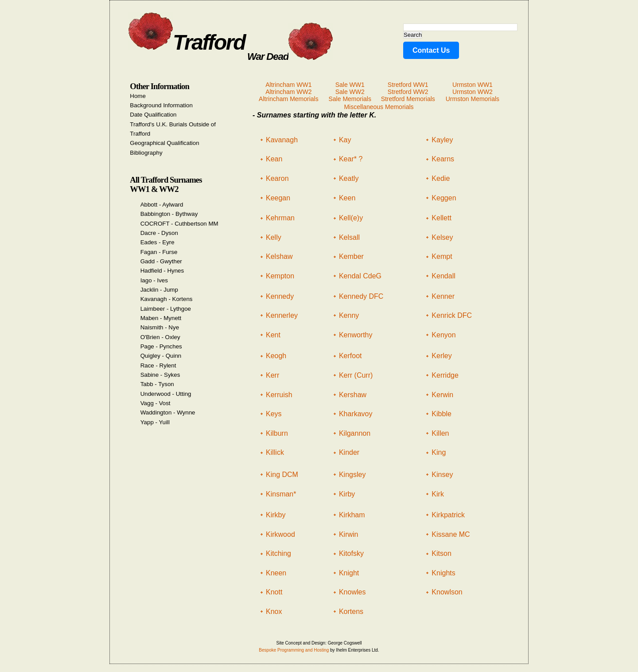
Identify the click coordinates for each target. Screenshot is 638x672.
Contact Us (431, 50)
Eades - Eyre (158, 242)
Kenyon (443, 335)
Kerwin (442, 395)
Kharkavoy (356, 414)
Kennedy (280, 296)
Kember (351, 256)
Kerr (272, 375)
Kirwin (349, 534)
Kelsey (442, 237)
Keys (274, 414)
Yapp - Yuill (155, 422)
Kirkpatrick (448, 515)
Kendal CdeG (360, 276)
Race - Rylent (158, 365)
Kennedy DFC (361, 296)
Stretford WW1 (408, 85)
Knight (349, 573)
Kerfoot (350, 356)
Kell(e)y (351, 218)
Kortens (351, 611)
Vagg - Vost (156, 403)
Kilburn (277, 433)
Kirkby (276, 515)
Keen (347, 198)
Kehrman (280, 218)
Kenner (443, 296)
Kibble (441, 414)
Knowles (352, 592)
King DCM (282, 475)
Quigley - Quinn (161, 356)
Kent (273, 335)
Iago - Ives (154, 280)
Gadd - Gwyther (161, 261)
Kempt (442, 256)
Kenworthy (356, 335)
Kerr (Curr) (356, 375)
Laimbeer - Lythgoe (166, 309)
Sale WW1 (350, 85)
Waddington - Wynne (168, 412)
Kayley (442, 140)
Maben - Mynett (161, 318)
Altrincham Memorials (289, 99)
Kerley (442, 356)
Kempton (280, 276)
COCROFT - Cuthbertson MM (179, 224)
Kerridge (445, 375)
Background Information (161, 105)
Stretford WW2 (408, 92)
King (439, 452)
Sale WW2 (350, 92)
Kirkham (352, 515)
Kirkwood (280, 534)
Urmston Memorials (473, 99)
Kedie (441, 178)
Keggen (444, 198)
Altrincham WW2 (288, 92)
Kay (345, 140)
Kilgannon (355, 433)
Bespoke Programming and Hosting (294, 650)
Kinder (349, 452)
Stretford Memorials (408, 99)
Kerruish (279, 395)
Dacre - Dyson (159, 233)
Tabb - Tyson (157, 384)
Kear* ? (351, 159)
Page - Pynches (161, 346)
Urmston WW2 (473, 92)
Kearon (277, 178)
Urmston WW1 (473, 85)
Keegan (278, 198)
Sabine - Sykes (160, 375)
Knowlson (447, 592)
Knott (274, 592)
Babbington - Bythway (169, 214)
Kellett (441, 218)
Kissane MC (451, 534)
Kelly (274, 237)
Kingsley (352, 475)
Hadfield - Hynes (162, 271)
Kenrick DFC (452, 315)
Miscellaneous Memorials (379, 107)
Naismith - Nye (160, 327)
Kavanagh (282, 140)
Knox (274, 611)
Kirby (347, 494)
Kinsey (442, 475)
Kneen (276, 573)
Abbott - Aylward (162, 205)
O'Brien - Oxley (160, 337)
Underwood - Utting (166, 394)
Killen (440, 433)
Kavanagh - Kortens (167, 299)
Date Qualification (153, 115)
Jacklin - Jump (159, 290)
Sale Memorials (350, 99)
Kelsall (349, 237)
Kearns (443, 159)
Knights (443, 573)
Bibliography (146, 153)
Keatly (349, 178)
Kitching (278, 553)
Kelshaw (279, 256)
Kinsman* (281, 494)
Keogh (276, 356)
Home (138, 96)
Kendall (443, 276)
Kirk (438, 494)
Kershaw (353, 395)
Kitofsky (351, 553)
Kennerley (282, 315)
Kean (274, 159)
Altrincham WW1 (288, 85)
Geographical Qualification (164, 143)
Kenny (349, 315)
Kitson (441, 553)
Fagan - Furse (159, 252)
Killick (275, 452)
